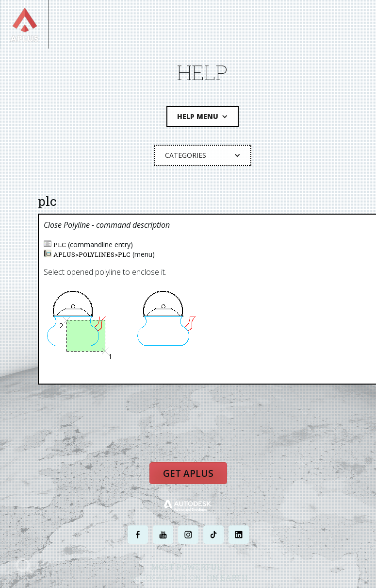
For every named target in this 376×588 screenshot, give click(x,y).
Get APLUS (188, 472)
